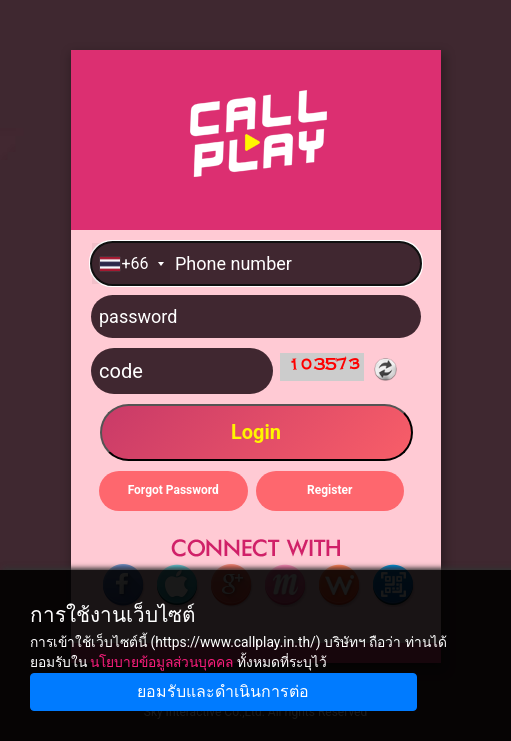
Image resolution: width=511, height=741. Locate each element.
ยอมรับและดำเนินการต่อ (223, 691)
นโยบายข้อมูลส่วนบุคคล (161, 662)
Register (329, 490)
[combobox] (131, 263)
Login (255, 432)
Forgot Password (172, 490)
